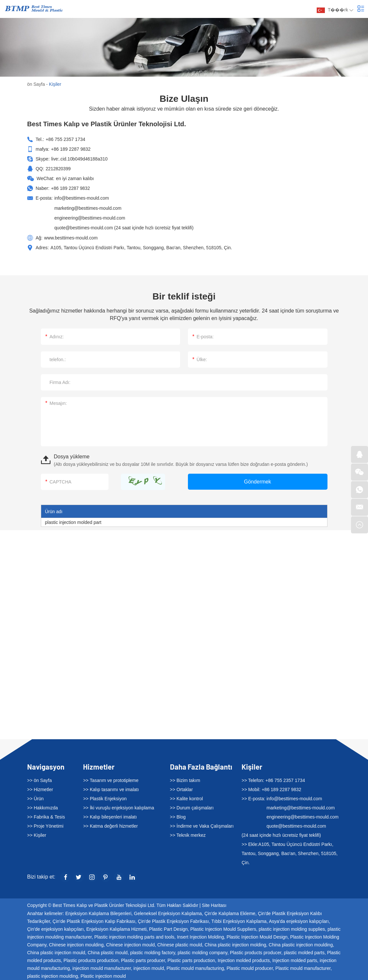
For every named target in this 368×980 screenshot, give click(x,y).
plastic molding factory (152, 952)
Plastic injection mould (103, 975)
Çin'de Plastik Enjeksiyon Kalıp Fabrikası (94, 920)
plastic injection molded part (73, 521)
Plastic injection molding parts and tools (134, 936)
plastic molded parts (304, 952)
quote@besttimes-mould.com (84, 227)
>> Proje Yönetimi (45, 825)
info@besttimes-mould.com (82, 198)
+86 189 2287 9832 (71, 188)
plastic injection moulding (53, 975)
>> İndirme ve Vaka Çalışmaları (202, 825)
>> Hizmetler (40, 789)
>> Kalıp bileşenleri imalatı (110, 816)
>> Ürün (35, 798)
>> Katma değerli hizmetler (110, 825)
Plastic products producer (255, 952)
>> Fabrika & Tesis (46, 816)
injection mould (149, 967)
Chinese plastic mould (180, 944)
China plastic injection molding (235, 944)
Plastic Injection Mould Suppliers (223, 928)
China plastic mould (108, 952)
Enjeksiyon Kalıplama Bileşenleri (98, 912)
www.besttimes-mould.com (71, 237)
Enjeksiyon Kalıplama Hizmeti (116, 928)
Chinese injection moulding (76, 944)
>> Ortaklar (181, 789)
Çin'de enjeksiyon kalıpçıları (55, 928)
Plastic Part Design (168, 928)
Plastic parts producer (143, 959)
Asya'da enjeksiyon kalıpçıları (299, 920)
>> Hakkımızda (42, 807)
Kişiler (56, 84)
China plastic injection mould (56, 952)
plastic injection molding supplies (292, 928)
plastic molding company (202, 952)
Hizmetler (99, 766)
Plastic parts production (192, 959)
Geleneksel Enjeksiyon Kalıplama (168, 912)
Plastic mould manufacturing (195, 967)
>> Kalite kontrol (186, 798)
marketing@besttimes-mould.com (88, 207)
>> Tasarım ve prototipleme (111, 779)
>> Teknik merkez (188, 834)
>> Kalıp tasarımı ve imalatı (111, 789)
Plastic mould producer (250, 967)
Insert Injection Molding (200, 936)
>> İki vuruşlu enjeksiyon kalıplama (118, 807)
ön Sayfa (36, 84)
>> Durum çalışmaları (192, 807)
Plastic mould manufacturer (303, 967)
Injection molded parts (295, 959)
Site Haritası (214, 905)
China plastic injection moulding (301, 944)
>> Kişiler (37, 834)
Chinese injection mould (131, 944)
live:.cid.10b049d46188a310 (80, 159)
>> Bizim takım (185, 779)
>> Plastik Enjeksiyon (105, 798)
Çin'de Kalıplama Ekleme (230, 912)
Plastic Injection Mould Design (257, 936)
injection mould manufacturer (102, 967)
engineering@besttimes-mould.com (90, 217)
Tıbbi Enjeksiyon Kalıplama (239, 920)
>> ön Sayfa (40, 779)
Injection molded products (244, 959)
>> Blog (178, 816)
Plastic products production (91, 959)
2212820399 (59, 168)
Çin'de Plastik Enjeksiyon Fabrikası (173, 920)
